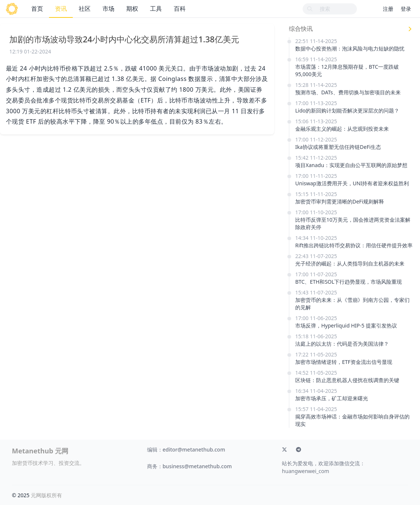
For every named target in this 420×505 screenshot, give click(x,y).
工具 (156, 9)
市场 (108, 9)
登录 (406, 9)
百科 (180, 9)
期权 (132, 9)
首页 (37, 9)
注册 (388, 9)
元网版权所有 (46, 495)
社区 (85, 9)
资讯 (61, 9)
